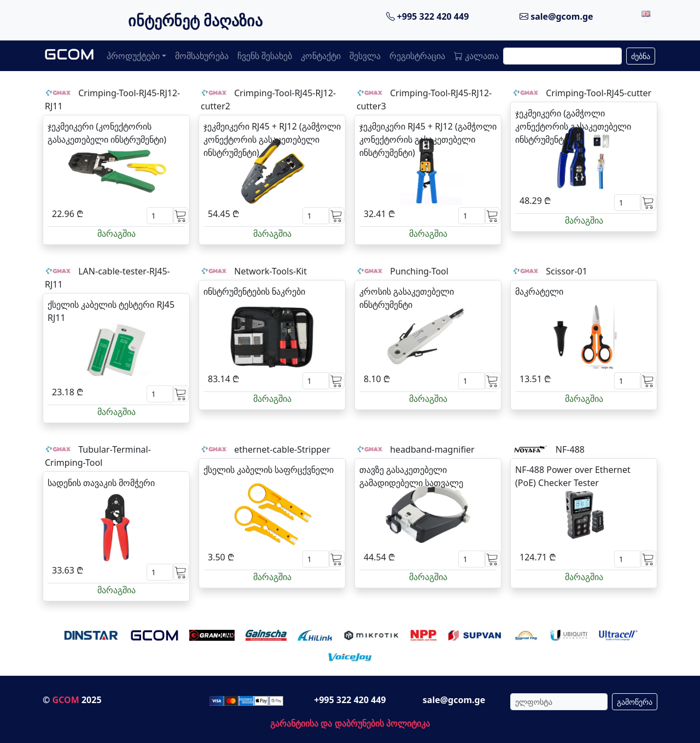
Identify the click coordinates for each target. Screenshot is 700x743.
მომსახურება (202, 56)
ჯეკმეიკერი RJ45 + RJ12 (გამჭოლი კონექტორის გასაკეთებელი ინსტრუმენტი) (272, 139)
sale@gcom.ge (556, 16)
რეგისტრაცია (417, 56)
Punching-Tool (419, 271)
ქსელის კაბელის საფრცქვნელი (269, 470)
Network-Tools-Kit (270, 271)
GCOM (65, 700)
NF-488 (570, 449)
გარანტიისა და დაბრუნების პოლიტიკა (350, 723)
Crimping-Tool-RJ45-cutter (599, 93)
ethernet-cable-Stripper (282, 449)
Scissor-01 (567, 271)
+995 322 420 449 (428, 16)
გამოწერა (635, 702)
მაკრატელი (539, 291)
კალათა (476, 56)
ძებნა (641, 56)
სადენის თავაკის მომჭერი (101, 483)
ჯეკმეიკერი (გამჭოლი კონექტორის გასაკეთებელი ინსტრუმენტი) (573, 126)
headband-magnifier (432, 449)
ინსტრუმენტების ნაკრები (254, 291)
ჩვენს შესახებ (265, 56)
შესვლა (365, 56)
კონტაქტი (321, 56)
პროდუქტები (133, 56)
